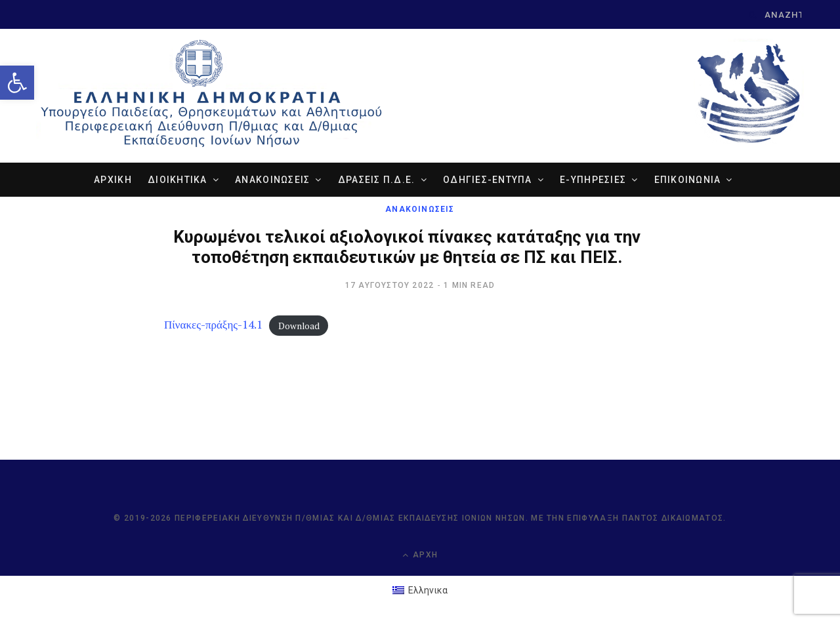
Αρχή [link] (420, 555)
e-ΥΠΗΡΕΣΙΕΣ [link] (593, 180)
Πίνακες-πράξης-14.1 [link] (213, 324)
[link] (17, 83)
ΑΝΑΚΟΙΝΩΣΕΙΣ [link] (272, 180)
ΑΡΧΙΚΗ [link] (113, 180)
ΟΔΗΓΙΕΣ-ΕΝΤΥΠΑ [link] (488, 180)
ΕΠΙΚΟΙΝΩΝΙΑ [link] (688, 180)
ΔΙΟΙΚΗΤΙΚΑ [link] (178, 180)
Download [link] (299, 325)
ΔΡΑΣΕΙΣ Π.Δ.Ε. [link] (377, 180)
